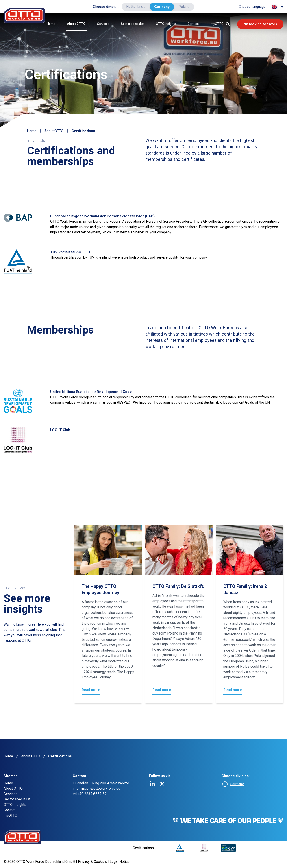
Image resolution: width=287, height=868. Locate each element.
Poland (184, 7)
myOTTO (217, 24)
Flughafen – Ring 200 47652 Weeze (101, 783)
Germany (162, 7)
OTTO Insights (166, 24)
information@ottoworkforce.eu (96, 788)
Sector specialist (133, 24)
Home (51, 24)
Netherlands (136, 7)
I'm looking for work (260, 24)
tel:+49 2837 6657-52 (90, 794)
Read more (91, 690)
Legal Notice (120, 862)
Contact (193, 24)
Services (103, 24)
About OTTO (76, 24)
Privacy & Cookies (93, 862)
